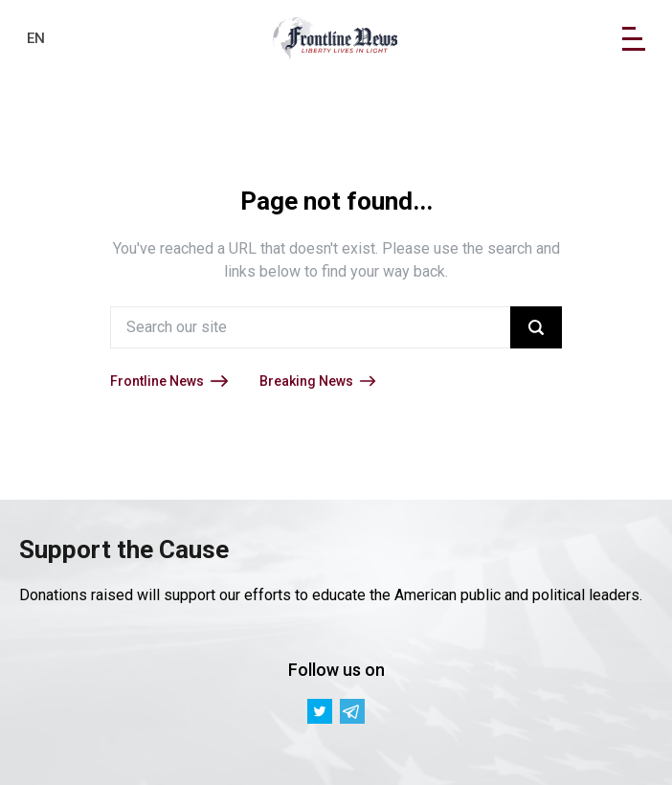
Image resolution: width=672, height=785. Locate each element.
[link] (336, 38)
